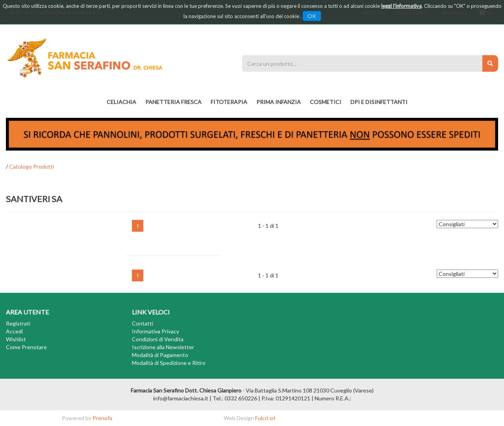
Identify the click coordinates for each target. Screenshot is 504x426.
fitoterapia (229, 102)
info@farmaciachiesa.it (181, 398)
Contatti (143, 323)
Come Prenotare (26, 347)
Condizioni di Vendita (158, 339)
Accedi (14, 331)
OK (312, 16)
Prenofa (102, 418)
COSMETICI (326, 102)
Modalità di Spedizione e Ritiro (169, 363)
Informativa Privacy (156, 331)
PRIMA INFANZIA (279, 102)
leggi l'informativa (401, 6)
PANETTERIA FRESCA (173, 102)
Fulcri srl (265, 418)
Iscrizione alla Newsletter (163, 347)
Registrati (18, 323)
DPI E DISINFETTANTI (379, 102)
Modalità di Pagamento (160, 355)
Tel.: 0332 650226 (235, 398)
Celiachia (121, 102)
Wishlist (16, 339)
